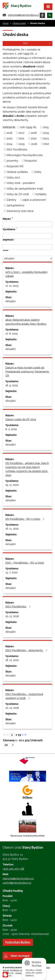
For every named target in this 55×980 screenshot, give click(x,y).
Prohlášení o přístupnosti (20, 970)
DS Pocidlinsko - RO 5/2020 (25, 519)
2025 (22, 144)
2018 (34, 133)
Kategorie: (9, 127)
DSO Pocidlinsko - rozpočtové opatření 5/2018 (24, 696)
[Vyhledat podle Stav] (27, 259)
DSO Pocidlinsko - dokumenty (27, 650)
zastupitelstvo (15, 205)
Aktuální (10, 301)
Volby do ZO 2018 (18, 194)
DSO (46, 144)
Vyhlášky (41, 194)
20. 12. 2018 (12, 616)
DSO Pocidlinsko (17, 149)
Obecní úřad (19, 23)
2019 (46, 133)
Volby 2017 (13, 177)
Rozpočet (31, 161)
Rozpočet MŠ (15, 166)
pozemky (12, 161)
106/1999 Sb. (28, 127)
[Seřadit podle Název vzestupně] (12, 217)
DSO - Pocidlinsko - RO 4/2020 (25, 563)
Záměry (11, 200)
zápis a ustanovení (34, 200)
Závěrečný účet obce (20, 211)
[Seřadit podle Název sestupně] (12, 219)
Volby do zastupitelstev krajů (25, 189)
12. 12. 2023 (12, 286)
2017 (22, 133)
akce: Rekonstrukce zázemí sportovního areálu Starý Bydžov (26, 322)
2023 (46, 138)
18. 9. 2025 (12, 385)
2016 (9, 133)
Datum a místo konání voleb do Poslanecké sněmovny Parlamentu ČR (27, 372)
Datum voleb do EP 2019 (21, 419)
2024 (10, 144)
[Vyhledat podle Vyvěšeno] (27, 236)
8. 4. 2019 (11, 429)
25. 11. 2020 (12, 485)
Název (7, 219)
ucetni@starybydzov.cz (17, 883)
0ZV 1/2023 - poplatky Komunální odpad (26, 274)
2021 (22, 138)
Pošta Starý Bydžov (18, 942)
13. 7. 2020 (12, 572)
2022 (34, 138)
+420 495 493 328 (13, 869)
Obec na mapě (20, 956)
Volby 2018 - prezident (21, 183)
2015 (46, 127)
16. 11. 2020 (12, 529)
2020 (10, 138)
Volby (38, 172)
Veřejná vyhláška (17, 172)
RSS (37, 43)
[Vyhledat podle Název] (27, 224)
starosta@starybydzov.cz (23, 15)
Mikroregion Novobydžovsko (25, 155)
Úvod (5, 23)
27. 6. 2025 (12, 334)
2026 (34, 144)
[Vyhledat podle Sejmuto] (27, 247)
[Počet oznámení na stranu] (9, 745)
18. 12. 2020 (12, 660)
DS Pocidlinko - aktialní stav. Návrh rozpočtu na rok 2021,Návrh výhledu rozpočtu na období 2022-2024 (27, 469)
